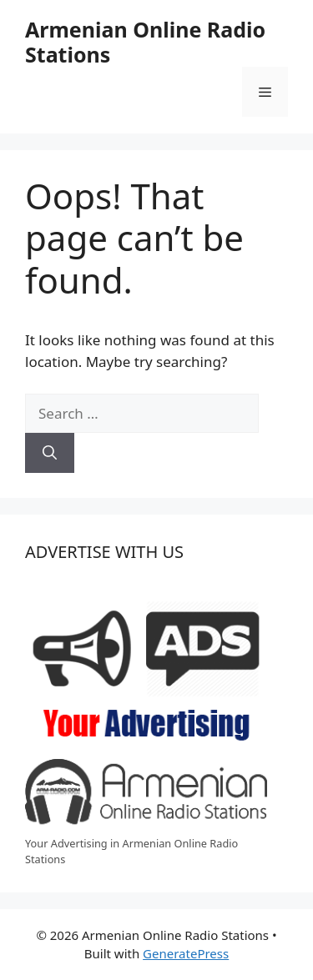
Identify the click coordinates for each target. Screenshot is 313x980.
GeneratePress (186, 953)
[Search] (50, 453)
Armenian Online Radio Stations (145, 42)
